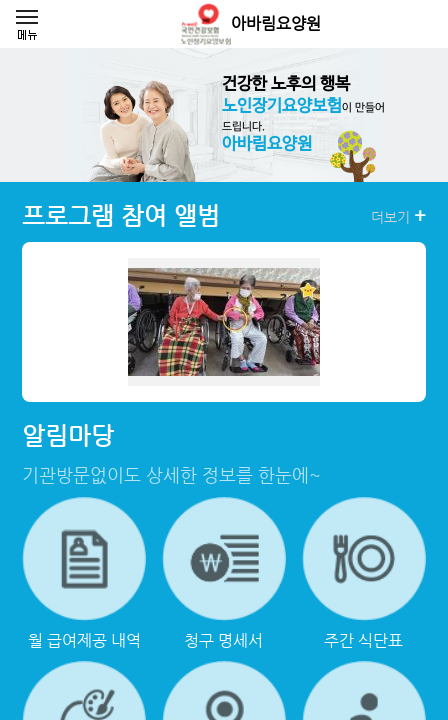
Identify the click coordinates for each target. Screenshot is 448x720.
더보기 (398, 216)
